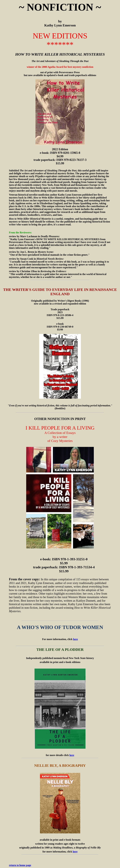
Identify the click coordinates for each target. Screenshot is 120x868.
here (75, 639)
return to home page (20, 865)
